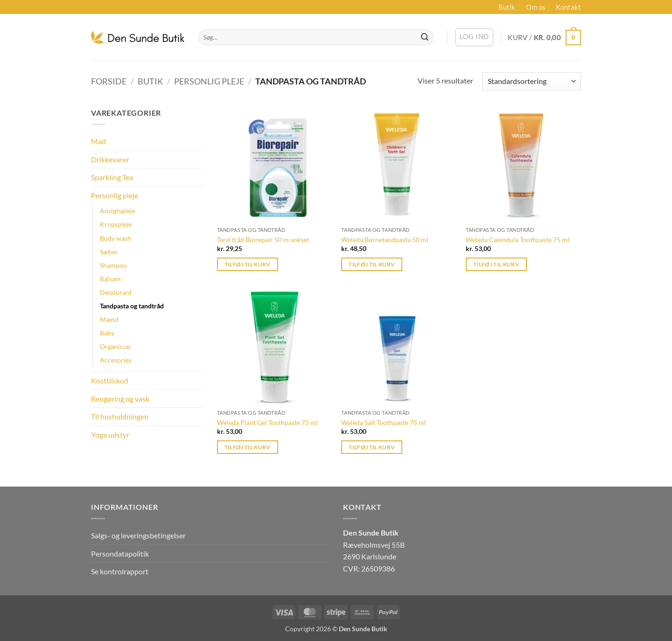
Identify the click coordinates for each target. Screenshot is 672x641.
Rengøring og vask (120, 399)
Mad (98, 141)
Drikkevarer (110, 159)
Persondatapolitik (120, 554)
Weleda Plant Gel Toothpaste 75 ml (267, 422)
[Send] (425, 37)
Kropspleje (116, 224)
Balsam (110, 279)
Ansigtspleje (118, 211)
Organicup (115, 346)
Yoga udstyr (110, 435)
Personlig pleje (209, 81)
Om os (536, 7)
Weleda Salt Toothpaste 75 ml (384, 422)
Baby (107, 333)
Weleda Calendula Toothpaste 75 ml (518, 240)
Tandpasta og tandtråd (132, 306)
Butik (507, 7)
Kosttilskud (110, 380)
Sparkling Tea (112, 177)
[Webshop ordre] (532, 81)
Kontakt (568, 7)
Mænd (109, 319)
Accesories (116, 360)
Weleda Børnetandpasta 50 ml (385, 240)
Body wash (115, 238)
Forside (109, 81)
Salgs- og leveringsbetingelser (138, 535)
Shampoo (113, 265)
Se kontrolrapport (120, 571)
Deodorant (116, 292)
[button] (474, 37)
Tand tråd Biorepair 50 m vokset (263, 240)
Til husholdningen (120, 416)
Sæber (109, 252)
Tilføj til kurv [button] (248, 264)
